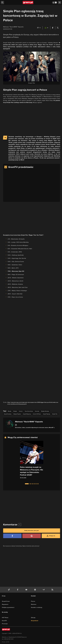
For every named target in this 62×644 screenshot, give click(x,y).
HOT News (5, 618)
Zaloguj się (52, 536)
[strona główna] (28, 2)
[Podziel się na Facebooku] (53, 28)
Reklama (34, 604)
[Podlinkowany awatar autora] (9, 424)
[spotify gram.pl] (35, 590)
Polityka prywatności (8, 607)
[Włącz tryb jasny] (55, 3)
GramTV (4, 621)
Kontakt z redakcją (37, 607)
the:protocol (35, 621)
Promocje (5, 624)
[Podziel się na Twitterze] (58, 28)
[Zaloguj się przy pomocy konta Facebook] (12, 536)
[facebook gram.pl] (18, 590)
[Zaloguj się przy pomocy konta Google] (32, 536)
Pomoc (33, 601)
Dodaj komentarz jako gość (32, 531)
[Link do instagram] (16, 425)
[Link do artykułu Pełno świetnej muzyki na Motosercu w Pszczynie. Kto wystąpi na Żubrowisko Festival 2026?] (32, 461)
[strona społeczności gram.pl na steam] (44, 590)
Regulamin (5, 604)
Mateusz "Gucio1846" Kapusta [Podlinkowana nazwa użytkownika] (13, 27)
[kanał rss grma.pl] (53, 590)
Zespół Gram (6, 601)
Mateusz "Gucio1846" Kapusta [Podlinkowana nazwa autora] (29, 422)
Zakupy (33, 618)
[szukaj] (2, 2)
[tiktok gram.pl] (9, 590)
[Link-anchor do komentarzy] (39, 28)
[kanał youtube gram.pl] (27, 590)
